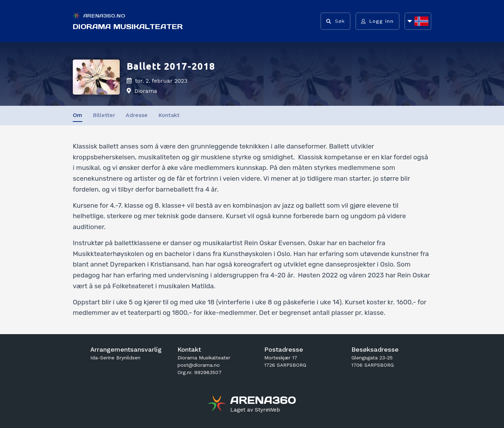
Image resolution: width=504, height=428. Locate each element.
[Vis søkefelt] (335, 21)
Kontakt (169, 115)
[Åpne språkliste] (418, 21)
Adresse (137, 115)
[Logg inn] (377, 21)
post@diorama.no (199, 365)
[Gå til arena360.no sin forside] (218, 404)
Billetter (104, 115)
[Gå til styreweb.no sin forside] (255, 410)
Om (78, 115)
